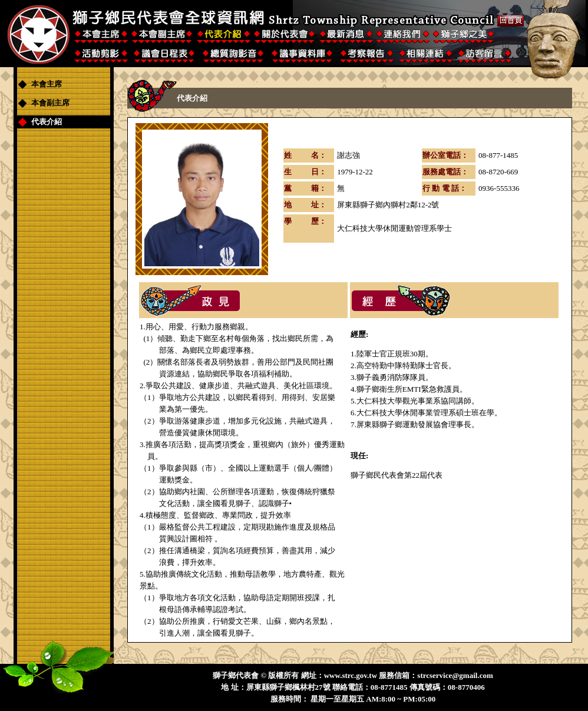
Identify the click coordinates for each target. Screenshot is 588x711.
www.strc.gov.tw (351, 675)
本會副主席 (50, 103)
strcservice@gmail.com (455, 675)
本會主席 (47, 84)
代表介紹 (47, 122)
